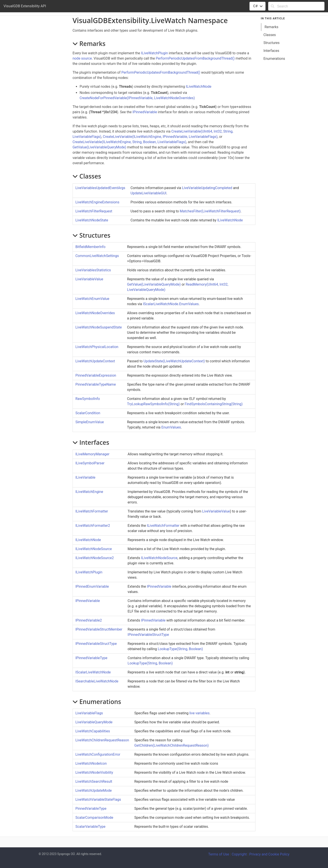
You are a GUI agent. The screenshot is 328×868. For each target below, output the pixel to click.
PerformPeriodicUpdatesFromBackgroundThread (195, 58)
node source (82, 58)
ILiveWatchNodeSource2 (95, 558)
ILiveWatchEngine (89, 492)
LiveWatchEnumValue (92, 299)
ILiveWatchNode (199, 87)
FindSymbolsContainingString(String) (213, 404)
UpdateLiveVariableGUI (148, 193)
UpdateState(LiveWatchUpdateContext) (174, 361)
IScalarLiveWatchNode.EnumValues (171, 304)
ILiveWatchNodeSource (94, 549)
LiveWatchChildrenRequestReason (102, 740)
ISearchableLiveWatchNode (97, 681)
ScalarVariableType (91, 827)
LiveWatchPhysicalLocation (97, 347)
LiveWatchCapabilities (93, 731)
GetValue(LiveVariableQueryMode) (99, 147)
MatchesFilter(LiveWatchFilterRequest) (210, 211)
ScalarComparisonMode (94, 818)
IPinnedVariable (145, 112)
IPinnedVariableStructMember (99, 629)
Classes (269, 35)
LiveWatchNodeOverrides (95, 313)
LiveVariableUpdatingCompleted (207, 188)
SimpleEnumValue (90, 422)
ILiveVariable (85, 477)
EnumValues (171, 427)
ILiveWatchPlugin (155, 53)
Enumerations (274, 59)
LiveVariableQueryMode (94, 722)
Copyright (239, 854)
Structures (271, 43)
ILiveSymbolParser (90, 463)
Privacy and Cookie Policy (269, 854)
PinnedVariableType (91, 809)
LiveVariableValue (89, 279)
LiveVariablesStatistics (93, 270)
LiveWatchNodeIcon (91, 763)
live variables (200, 713)
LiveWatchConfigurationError (98, 754)
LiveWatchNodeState (92, 220)
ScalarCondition (88, 413)
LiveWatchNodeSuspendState (99, 327)
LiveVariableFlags (89, 713)
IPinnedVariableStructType (148, 635)
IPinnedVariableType (91, 658)
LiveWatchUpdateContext (95, 361)
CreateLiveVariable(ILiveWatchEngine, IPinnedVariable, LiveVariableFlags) (160, 137)
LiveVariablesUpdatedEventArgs (100, 188)
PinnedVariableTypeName (96, 384)
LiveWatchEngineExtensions (97, 202)
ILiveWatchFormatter (92, 511)
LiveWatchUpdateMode (94, 790)
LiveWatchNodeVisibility (94, 772)
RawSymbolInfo (88, 399)
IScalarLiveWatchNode (93, 672)
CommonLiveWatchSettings (97, 256)
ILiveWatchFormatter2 (93, 526)
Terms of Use (219, 854)
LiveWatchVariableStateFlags (98, 800)
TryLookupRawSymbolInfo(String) (153, 404)
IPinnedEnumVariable (92, 586)
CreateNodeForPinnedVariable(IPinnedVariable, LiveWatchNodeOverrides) (137, 98)
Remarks (271, 27)
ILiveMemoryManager (93, 454)
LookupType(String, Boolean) (180, 649)
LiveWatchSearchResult (94, 781)
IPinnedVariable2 (89, 620)
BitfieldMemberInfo (91, 247)
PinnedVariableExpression (96, 375)
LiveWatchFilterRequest (94, 211)
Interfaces (271, 51)
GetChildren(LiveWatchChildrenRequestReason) (171, 745)
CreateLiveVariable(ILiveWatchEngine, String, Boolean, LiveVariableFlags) (129, 142)
